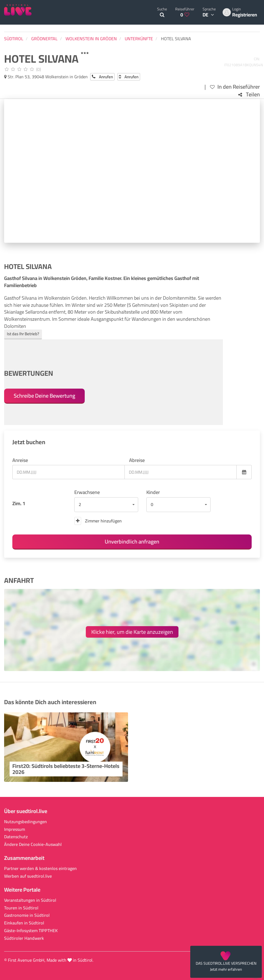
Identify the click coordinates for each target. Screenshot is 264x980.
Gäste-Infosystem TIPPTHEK (31, 931)
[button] (106, 505)
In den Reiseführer (235, 87)
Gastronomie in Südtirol (27, 915)
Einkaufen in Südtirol (24, 923)
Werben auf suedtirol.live (28, 876)
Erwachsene (87, 492)
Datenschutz (16, 837)
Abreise (137, 460)
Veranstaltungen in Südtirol (30, 900)
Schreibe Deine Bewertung (44, 396)
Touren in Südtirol (21, 908)
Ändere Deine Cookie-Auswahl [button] (33, 844)
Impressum (15, 829)
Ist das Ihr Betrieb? (23, 334)
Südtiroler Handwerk (24, 938)
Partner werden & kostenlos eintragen (40, 868)
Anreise (20, 460)
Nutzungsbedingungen (25, 822)
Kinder (153, 492)
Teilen (249, 95)
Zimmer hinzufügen (98, 521)
